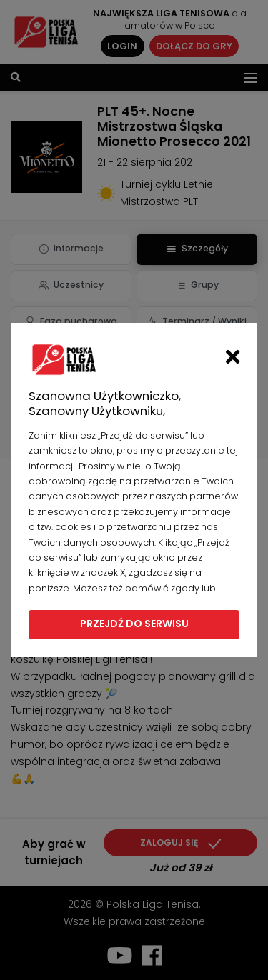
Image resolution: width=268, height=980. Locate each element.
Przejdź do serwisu (134, 624)
